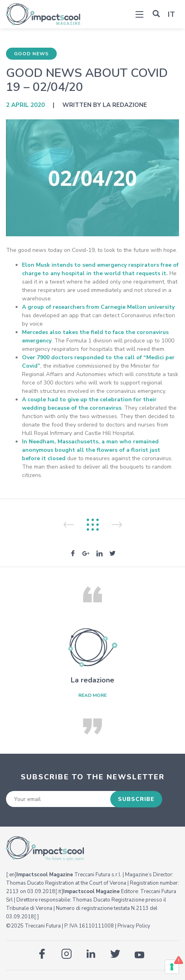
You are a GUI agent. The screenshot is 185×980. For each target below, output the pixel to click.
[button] (156, 14)
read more (92, 695)
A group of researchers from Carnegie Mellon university (98, 307)
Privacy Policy (134, 926)
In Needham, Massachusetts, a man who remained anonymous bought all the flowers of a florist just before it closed (91, 450)
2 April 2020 (25, 105)
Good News (31, 54)
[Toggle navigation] (139, 15)
